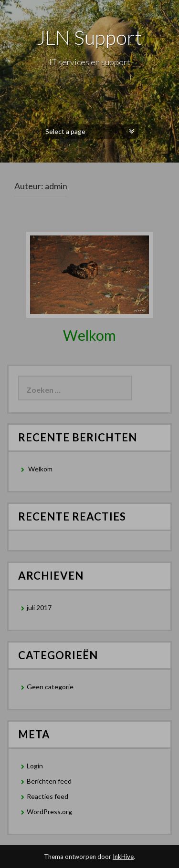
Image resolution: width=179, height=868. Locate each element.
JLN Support (89, 37)
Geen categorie (50, 687)
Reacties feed (47, 796)
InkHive (123, 857)
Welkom (89, 335)
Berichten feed (49, 781)
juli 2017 (39, 608)
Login (35, 766)
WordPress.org (49, 812)
